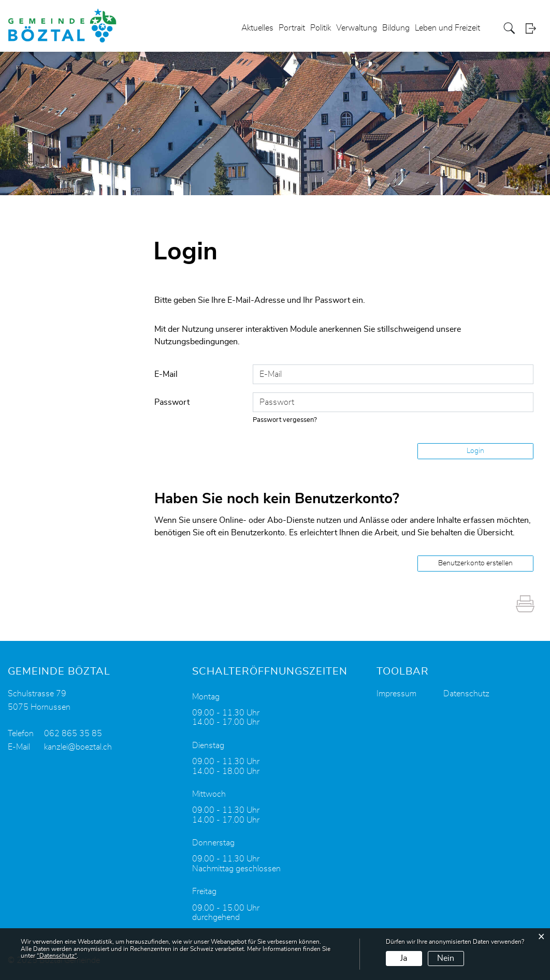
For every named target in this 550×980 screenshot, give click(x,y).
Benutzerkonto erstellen (475, 563)
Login (534, 28)
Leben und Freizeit (447, 28)
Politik (321, 28)
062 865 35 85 (73, 734)
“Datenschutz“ (57, 956)
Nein (446, 958)
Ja (404, 958)
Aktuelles (257, 28)
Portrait (292, 28)
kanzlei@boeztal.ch (78, 747)
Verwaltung (357, 28)
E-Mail (166, 374)
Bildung (396, 28)
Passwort (172, 402)
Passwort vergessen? (285, 420)
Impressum (396, 694)
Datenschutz (466, 694)
